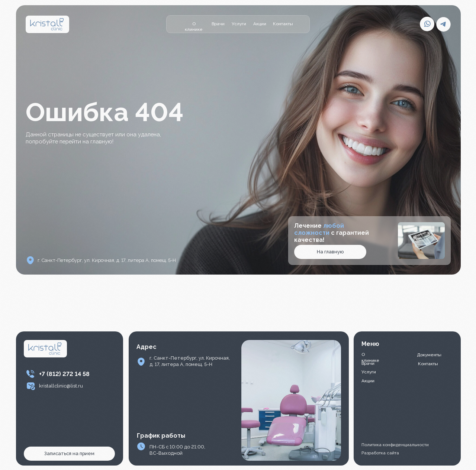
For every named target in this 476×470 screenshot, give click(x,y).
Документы (429, 355)
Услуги (239, 24)
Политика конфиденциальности (395, 445)
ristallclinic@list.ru (62, 386)
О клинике (194, 27)
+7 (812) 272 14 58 (64, 374)
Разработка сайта (380, 453)
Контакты (283, 24)
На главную (330, 252)
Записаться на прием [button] (69, 453)
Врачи (218, 24)
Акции (260, 24)
